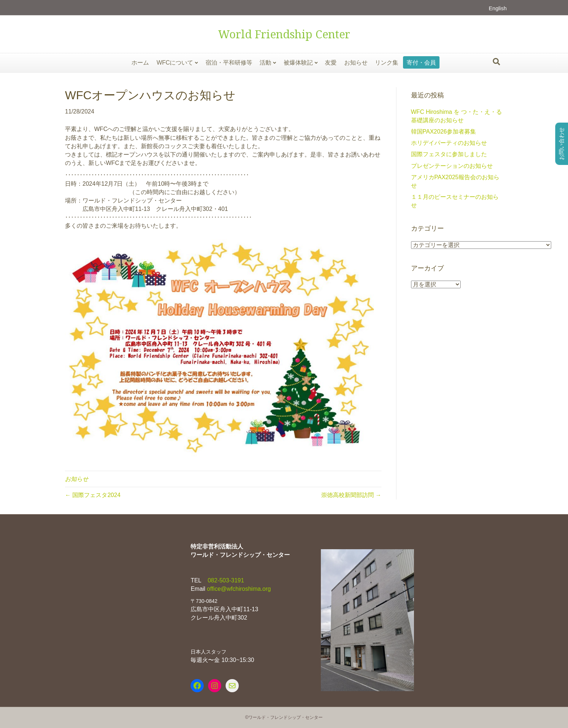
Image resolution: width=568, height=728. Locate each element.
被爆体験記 (298, 63)
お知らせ (356, 63)
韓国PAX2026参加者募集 (444, 132)
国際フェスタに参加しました (449, 154)
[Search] (496, 62)
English (498, 8)
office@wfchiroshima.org (239, 589)
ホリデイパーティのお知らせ (449, 143)
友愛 (331, 63)
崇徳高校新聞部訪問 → (351, 495)
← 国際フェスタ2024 (93, 495)
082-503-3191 (225, 580)
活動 (265, 63)
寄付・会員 (421, 63)
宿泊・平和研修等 (229, 63)
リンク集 (387, 63)
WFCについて (175, 63)
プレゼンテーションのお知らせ (452, 166)
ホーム (140, 63)
